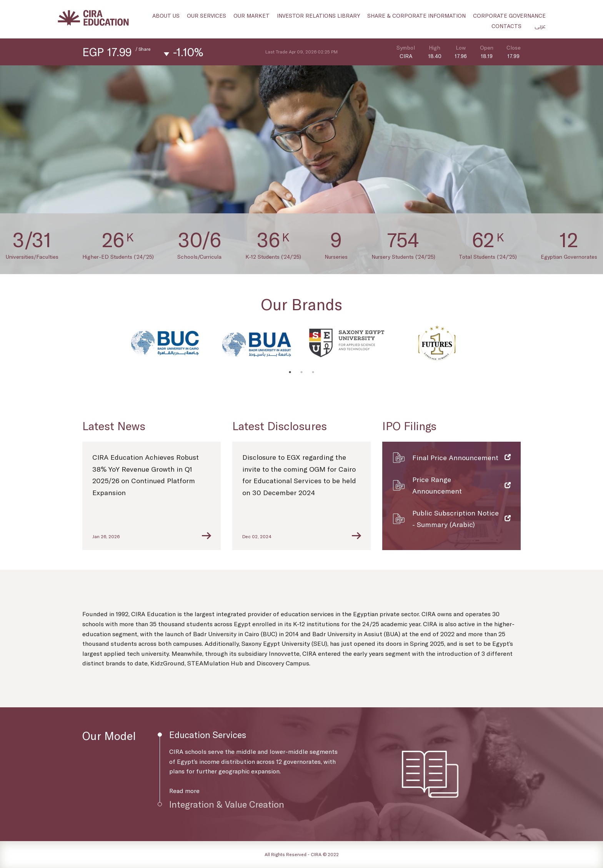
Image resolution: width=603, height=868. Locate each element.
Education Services (208, 735)
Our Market (252, 16)
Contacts (506, 26)
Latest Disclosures (280, 426)
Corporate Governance (509, 16)
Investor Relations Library (318, 16)
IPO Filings (409, 426)
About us (166, 16)
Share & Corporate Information (416, 16)
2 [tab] (301, 372)
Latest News (114, 426)
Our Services (207, 16)
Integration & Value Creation (227, 804)
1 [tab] (290, 372)
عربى (540, 26)
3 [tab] (313, 372)
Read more (184, 791)
